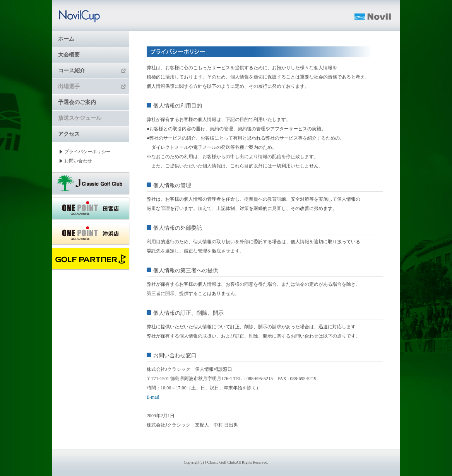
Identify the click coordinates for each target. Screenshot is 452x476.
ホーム (66, 39)
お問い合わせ (78, 161)
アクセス (69, 134)
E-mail (153, 397)
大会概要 (69, 55)
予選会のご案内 (77, 102)
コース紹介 (92, 71)
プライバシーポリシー (87, 152)
